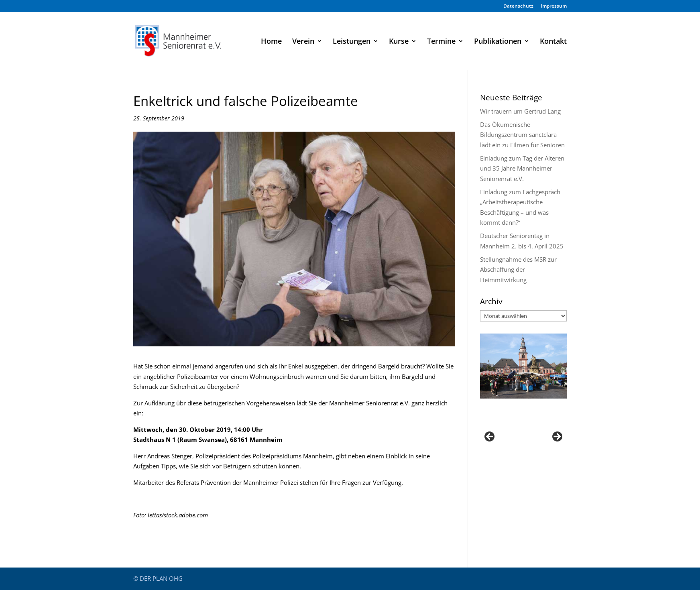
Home (271, 42)
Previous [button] (490, 437)
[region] (523, 439)
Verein (303, 42)
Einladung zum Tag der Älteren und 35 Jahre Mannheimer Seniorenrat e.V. (522, 168)
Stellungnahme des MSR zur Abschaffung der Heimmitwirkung (518, 270)
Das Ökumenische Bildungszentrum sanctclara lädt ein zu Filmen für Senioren (522, 135)
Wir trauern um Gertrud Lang (520, 111)
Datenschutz (518, 6)
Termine (441, 42)
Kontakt (553, 42)
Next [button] (557, 437)
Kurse (399, 42)
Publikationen (498, 42)
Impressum (554, 6)
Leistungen (352, 42)
